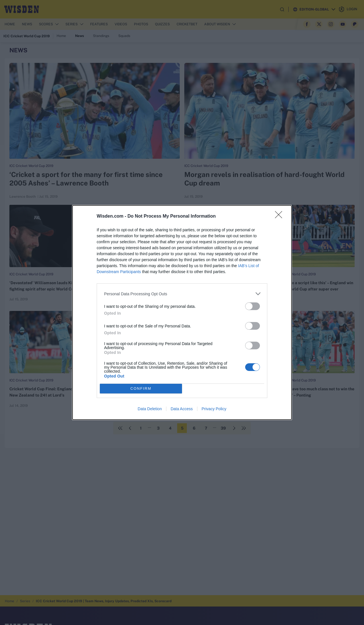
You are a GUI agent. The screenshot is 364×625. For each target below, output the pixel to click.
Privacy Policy (214, 409)
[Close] (280, 216)
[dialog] (182, 312)
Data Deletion (150, 409)
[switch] (253, 306)
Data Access (182, 409)
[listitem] (182, 294)
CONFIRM (141, 389)
